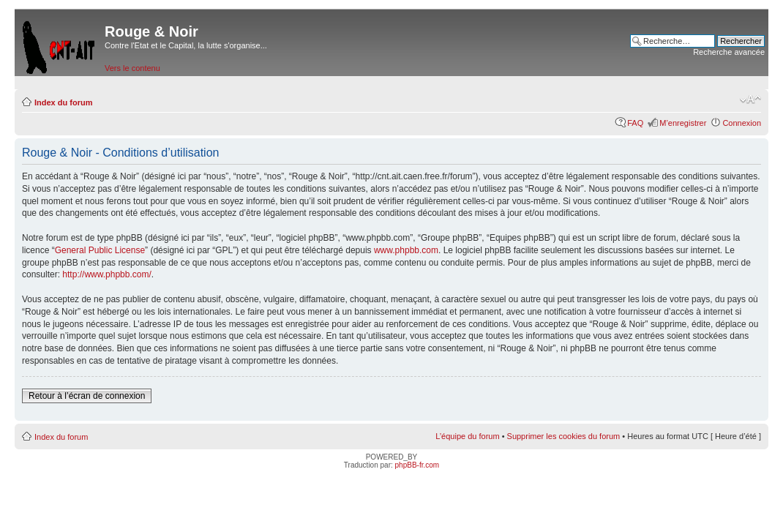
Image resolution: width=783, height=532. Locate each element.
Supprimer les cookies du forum (564, 436)
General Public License (100, 250)
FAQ (635, 123)
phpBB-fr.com (417, 465)
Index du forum (63, 102)
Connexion (742, 123)
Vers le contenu (132, 68)
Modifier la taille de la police (750, 100)
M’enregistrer (683, 123)
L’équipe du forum (467, 436)
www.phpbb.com (406, 250)
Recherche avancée (729, 52)
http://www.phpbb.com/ (106, 274)
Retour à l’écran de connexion (87, 396)
